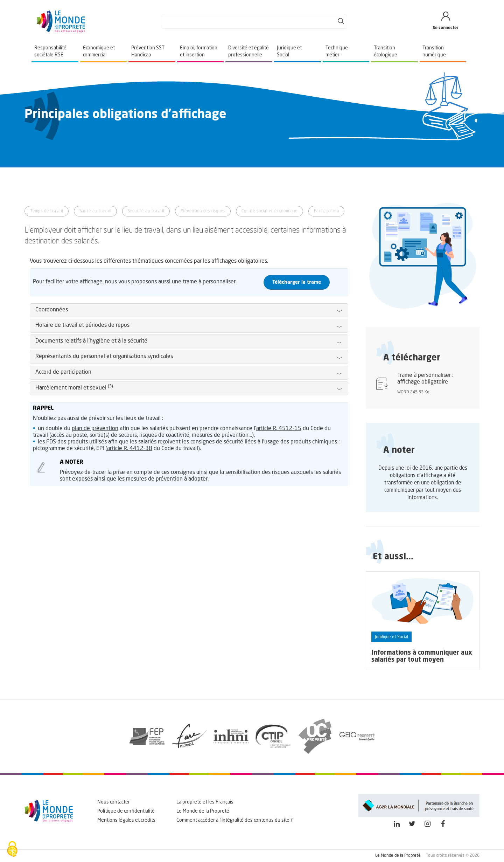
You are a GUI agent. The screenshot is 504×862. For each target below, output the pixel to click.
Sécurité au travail (146, 211)
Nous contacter (114, 802)
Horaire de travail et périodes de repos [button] (82, 325)
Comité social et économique (269, 211)
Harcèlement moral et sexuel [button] (74, 388)
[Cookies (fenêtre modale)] (12, 850)
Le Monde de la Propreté (203, 811)
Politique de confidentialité (126, 811)
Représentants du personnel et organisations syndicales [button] (104, 357)
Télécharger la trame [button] (297, 282)
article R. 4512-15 (279, 429)
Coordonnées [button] (52, 310)
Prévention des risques (203, 211)
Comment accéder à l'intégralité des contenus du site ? (234, 820)
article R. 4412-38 (130, 449)
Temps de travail (47, 211)
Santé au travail (95, 211)
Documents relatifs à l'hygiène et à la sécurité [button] (91, 341)
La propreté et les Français (205, 802)
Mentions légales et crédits (126, 820)
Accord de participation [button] (63, 372)
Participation (326, 211)
